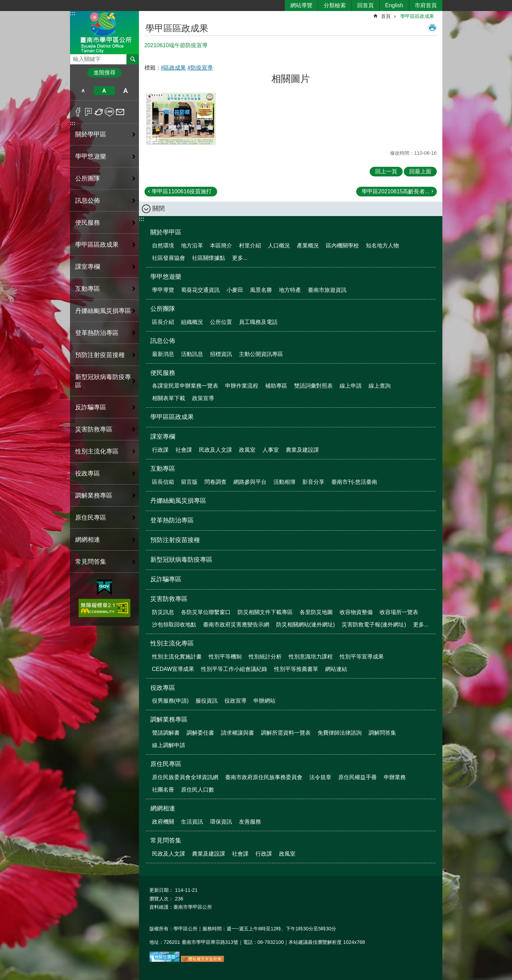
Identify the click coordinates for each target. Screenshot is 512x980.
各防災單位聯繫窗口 (206, 612)
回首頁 (365, 5)
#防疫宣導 (200, 68)
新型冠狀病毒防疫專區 (103, 381)
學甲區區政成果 (97, 245)
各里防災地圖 (316, 612)
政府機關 (163, 822)
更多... (240, 258)
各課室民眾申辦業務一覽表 (185, 386)
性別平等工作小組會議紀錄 (234, 669)
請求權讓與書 (238, 733)
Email (120, 112)
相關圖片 (291, 79)
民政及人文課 (215, 450)
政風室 (247, 450)
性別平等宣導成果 (362, 657)
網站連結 (336, 669)
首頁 (386, 16)
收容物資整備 (356, 612)
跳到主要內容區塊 (4, 4)
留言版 (189, 482)
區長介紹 (163, 322)
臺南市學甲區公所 (104, 32)
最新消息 (163, 354)
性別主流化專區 (97, 451)
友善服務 (250, 822)
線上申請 (351, 386)
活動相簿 (284, 482)
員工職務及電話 (258, 322)
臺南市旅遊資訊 (327, 290)
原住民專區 (91, 518)
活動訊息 (192, 354)
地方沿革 (192, 246)
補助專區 (276, 386)
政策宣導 (203, 398)
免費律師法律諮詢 (340, 733)
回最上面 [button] (420, 171)
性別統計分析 (265, 657)
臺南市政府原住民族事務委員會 (264, 777)
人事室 (271, 450)
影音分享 (313, 482)
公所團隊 (88, 178)
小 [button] (83, 91)
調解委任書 (200, 733)
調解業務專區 (94, 496)
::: (73, 13)
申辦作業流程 (242, 386)
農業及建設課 (302, 450)
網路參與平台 (250, 482)
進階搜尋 (104, 73)
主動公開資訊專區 (261, 354)
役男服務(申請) (170, 701)
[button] (181, 119)
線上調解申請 (169, 745)
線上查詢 (380, 386)
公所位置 (221, 322)
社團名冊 (163, 790)
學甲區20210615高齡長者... (396, 191)
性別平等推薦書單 (296, 669)
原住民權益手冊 (358, 777)
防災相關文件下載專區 (265, 612)
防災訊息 (163, 612)
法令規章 (320, 777)
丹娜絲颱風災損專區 (103, 311)
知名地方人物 (382, 246)
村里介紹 (250, 246)
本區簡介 (221, 246)
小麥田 (235, 290)
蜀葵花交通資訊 (200, 290)
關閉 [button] (159, 208)
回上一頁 (386, 171)
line (109, 112)
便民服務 (88, 223)
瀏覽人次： (161, 899)
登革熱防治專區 (97, 333)
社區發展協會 (169, 258)
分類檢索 (335, 5)
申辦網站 (264, 701)
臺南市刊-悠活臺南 (354, 482)
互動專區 (88, 289)
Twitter (99, 112)
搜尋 (76, 57)
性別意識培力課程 (311, 657)
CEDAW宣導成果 (173, 669)
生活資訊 (192, 822)
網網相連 (88, 540)
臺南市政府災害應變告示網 (236, 625)
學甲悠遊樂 (91, 156)
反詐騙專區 (91, 407)
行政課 (160, 450)
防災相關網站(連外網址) (306, 625)
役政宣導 (235, 701)
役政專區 (88, 473)
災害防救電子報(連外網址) (374, 625)
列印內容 (432, 28)
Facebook (78, 112)
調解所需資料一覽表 (286, 733)
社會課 (184, 450)
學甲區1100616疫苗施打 (182, 191)
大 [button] (125, 91)
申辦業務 (395, 777)
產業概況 (308, 246)
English (394, 5)
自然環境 (163, 246)
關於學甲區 (91, 134)
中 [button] (104, 91)
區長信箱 (163, 482)
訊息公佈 (88, 201)
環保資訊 (221, 822)
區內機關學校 (342, 246)
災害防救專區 (94, 429)
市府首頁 (426, 5)
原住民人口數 (198, 790)
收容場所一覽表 (399, 612)
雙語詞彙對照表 (313, 386)
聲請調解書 (166, 733)
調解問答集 (382, 733)
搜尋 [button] (133, 59)
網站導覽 (301, 5)
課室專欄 (88, 267)
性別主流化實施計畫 (177, 657)
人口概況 (279, 246)
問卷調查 (215, 482)
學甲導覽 (163, 290)
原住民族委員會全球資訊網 (185, 777)
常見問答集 (91, 562)
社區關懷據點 (209, 258)
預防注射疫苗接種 (100, 355)
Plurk (88, 112)
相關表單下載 (169, 398)
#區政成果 (174, 68)
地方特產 (290, 290)
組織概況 (192, 322)
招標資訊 (221, 354)
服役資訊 (207, 701)
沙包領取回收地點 (174, 625)
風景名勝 (261, 290)
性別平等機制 (225, 657)
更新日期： (161, 890)
